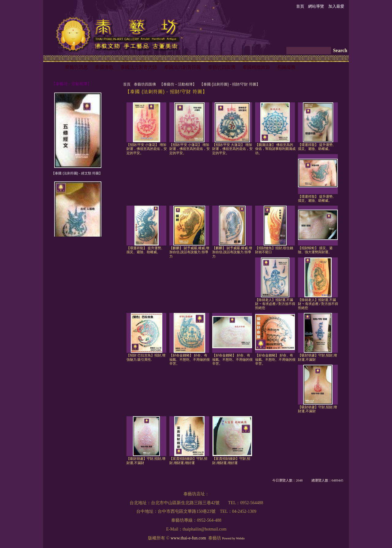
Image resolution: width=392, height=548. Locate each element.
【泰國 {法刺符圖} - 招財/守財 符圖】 (230, 84)
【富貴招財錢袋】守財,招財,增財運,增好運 (188, 460)
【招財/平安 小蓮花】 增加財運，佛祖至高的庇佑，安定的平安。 (147, 149)
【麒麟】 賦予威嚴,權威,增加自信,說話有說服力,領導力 (189, 252)
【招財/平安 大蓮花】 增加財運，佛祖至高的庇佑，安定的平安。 (232, 149)
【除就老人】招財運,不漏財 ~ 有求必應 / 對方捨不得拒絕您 (275, 304)
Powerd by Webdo (233, 538)
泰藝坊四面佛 (145, 84)
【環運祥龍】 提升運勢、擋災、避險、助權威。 (317, 147)
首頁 (127, 84)
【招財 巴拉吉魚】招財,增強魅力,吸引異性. (146, 357)
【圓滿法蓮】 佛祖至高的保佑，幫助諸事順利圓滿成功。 (275, 149)
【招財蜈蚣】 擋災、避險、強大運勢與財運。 (315, 250)
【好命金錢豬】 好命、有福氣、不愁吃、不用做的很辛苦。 (190, 359)
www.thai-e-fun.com (188, 538)
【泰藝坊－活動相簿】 (178, 84)
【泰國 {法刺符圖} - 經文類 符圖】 (77, 173)
